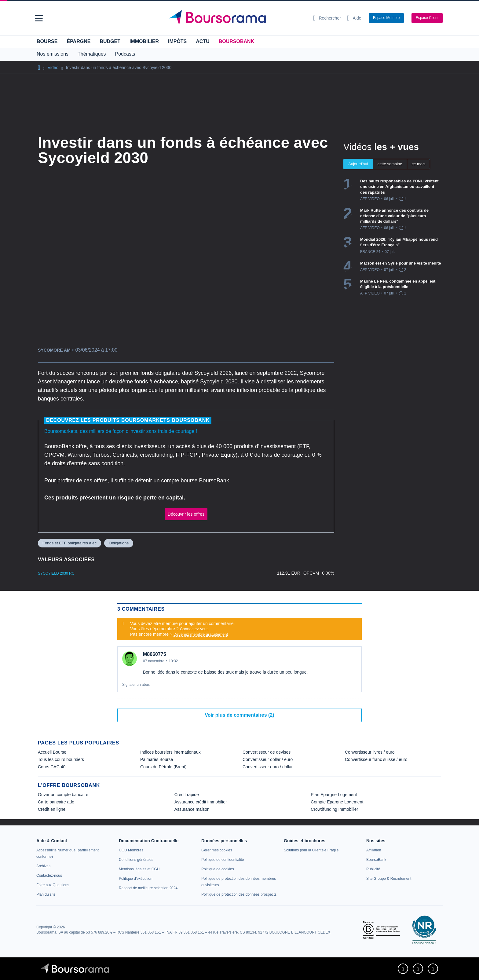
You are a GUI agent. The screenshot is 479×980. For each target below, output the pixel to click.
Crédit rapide (187, 795)
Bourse (47, 41)
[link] (43, 866)
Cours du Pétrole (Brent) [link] (163, 767)
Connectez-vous (194, 629)
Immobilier (144, 41)
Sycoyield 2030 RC (56, 573)
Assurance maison (192, 809)
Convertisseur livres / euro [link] (370, 752)
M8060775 (155, 654)
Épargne (79, 41)
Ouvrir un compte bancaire (63, 795)
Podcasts (125, 54)
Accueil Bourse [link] (52, 752)
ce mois (419, 164)
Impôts (177, 41)
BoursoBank (236, 41)
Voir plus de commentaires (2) (239, 715)
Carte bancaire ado (56, 802)
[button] (39, 18)
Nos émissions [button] (53, 54)
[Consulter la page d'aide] (354, 18)
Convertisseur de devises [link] (267, 752)
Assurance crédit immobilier (201, 802)
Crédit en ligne (52, 809)
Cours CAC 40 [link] (52, 767)
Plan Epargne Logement (334, 795)
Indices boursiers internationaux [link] (170, 752)
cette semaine (390, 164)
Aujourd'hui (358, 164)
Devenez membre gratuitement (201, 634)
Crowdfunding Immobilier (334, 809)
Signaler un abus (136, 685)
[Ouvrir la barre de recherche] (327, 18)
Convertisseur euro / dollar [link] (268, 767)
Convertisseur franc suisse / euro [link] (376, 759)
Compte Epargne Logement (337, 802)
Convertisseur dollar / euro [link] (268, 759)
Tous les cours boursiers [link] (61, 759)
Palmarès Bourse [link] (157, 759)
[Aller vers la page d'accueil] (237, 18)
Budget (110, 41)
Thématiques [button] (92, 54)
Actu (203, 41)
